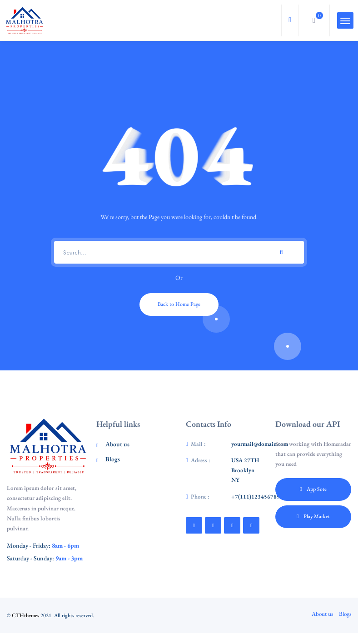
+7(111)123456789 (256, 497)
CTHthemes (25, 615)
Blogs (113, 459)
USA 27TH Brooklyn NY (245, 470)
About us (117, 444)
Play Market (313, 516)
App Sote (313, 489)
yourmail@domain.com (260, 444)
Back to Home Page (179, 304)
